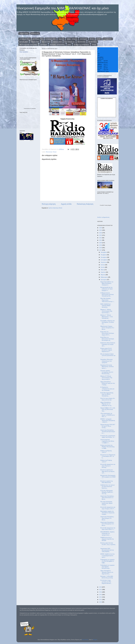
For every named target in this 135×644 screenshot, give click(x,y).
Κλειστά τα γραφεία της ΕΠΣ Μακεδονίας (107, 482)
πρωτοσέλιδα (27, 108)
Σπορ (69, 45)
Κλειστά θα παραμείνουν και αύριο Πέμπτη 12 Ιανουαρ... (108, 466)
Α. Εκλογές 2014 (25, 39)
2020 (101, 243)
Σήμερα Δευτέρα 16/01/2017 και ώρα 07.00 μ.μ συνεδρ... (108, 426)
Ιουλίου (103, 265)
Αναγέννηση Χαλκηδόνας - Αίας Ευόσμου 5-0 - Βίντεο (107, 518)
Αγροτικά (61, 39)
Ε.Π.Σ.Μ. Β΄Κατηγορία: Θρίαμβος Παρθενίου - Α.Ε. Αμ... (107, 492)
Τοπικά (94, 45)
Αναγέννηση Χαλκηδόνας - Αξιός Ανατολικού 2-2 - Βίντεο (107, 498)
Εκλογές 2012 (24, 42)
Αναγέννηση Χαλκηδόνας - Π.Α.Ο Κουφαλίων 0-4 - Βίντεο (107, 524)
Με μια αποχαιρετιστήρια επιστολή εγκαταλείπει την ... (108, 355)
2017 (101, 250)
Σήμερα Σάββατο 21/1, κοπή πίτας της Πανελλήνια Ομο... (108, 409)
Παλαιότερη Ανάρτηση (85, 204)
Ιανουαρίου (104, 280)
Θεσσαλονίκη (81, 42)
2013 (101, 595)
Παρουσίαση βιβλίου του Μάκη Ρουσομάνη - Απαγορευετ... (107, 283)
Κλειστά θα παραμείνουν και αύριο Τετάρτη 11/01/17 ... (108, 508)
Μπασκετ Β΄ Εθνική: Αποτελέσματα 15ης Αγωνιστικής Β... (106, 378)
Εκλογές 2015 (35, 42)
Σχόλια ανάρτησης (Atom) (55, 208)
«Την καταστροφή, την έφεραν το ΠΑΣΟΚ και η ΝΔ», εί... (107, 415)
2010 (101, 602)
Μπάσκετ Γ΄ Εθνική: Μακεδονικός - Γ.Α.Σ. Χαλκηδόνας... (107, 317)
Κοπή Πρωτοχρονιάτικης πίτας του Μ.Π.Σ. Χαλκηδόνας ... (107, 394)
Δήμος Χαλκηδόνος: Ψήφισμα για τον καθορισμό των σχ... (106, 404)
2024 (101, 233)
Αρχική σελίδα (24, 33)
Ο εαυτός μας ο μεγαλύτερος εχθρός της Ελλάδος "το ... (108, 436)
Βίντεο (92, 39)
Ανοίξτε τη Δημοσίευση (103, 217)
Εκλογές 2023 (57, 42)
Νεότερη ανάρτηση (49, 204)
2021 (101, 240)
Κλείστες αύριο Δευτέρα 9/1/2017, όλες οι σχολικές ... (108, 544)
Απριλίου (103, 272)
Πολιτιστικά (44, 45)
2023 (101, 235)
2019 (101, 245)
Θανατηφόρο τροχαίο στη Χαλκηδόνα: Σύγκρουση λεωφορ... (107, 513)
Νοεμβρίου (104, 255)
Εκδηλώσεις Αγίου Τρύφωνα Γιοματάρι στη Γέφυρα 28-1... (108, 344)
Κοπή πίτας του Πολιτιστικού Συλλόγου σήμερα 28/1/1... (107, 333)
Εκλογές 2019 (46, 42)
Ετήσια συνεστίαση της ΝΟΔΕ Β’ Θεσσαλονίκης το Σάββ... (107, 447)
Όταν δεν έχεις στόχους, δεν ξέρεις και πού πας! (108, 399)
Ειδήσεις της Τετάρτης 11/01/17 (106, 461)
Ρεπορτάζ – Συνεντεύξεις (57, 45)
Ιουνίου (103, 267)
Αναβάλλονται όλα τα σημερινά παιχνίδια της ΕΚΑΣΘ (107, 539)
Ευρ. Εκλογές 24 (69, 42)
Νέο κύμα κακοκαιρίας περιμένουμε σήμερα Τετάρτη (106, 503)
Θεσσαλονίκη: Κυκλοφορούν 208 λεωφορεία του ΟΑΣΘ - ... (108, 477)
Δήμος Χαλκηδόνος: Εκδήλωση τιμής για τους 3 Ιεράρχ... (108, 383)
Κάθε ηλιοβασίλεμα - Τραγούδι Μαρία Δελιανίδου (106, 306)
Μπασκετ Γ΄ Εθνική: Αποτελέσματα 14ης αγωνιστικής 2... (106, 311)
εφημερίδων (34, 108)
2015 (101, 590)
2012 (101, 597)
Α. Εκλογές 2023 (51, 39)
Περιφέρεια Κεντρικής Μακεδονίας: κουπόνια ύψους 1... (107, 367)
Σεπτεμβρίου (104, 260)
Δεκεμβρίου (104, 252)
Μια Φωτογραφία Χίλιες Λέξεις (28, 45)
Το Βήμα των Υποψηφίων (81, 45)
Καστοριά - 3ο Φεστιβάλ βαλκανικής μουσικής (107, 577)
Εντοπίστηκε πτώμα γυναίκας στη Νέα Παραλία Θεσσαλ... (106, 582)
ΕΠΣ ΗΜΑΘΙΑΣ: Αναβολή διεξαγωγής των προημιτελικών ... (107, 533)
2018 (101, 248)
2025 (101, 230)
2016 (101, 587)
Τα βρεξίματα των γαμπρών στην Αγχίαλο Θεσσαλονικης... (107, 567)
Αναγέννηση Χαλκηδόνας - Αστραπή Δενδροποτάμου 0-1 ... (108, 432)
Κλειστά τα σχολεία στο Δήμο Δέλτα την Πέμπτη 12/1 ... (107, 471)
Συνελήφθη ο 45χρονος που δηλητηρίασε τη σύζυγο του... (107, 322)
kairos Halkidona (107, 98)
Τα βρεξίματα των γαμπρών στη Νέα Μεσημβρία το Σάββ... (107, 561)
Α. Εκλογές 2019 (38, 39)
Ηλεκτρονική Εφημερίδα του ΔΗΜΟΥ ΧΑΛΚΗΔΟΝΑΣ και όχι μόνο (63, 8)
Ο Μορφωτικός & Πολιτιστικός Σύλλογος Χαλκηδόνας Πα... (107, 294)
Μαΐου (103, 270)
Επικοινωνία (35, 33)
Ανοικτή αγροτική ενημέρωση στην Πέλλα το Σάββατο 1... (107, 441)
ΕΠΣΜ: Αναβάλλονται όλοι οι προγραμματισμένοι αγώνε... (107, 556)
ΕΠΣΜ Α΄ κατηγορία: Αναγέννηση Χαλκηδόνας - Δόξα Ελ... (108, 421)
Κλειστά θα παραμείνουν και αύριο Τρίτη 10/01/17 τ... (108, 529)
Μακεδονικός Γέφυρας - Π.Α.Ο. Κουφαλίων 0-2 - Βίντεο (107, 328)
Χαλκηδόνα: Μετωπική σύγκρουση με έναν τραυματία (106, 361)
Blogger (95, 640)
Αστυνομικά (83, 39)
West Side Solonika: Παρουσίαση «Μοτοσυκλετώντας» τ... (107, 300)
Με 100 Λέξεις (92, 42)
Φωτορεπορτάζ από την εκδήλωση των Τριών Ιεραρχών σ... (107, 289)
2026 (101, 228)
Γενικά (99, 39)
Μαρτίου (103, 275)
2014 (101, 592)
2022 (101, 238)
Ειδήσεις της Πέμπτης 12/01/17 (106, 451)
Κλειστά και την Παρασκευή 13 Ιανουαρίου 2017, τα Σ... (108, 456)
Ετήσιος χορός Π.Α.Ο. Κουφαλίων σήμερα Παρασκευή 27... (106, 350)
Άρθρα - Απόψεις (72, 39)
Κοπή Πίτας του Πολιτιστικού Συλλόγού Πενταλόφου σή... (107, 339)
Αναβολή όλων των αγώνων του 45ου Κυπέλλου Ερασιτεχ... (108, 487)
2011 (101, 600)
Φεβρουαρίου (104, 277)
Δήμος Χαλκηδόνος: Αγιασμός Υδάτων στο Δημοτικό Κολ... (107, 572)
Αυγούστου (104, 262)
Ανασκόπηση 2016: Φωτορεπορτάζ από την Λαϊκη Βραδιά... (107, 550)
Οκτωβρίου (104, 257)
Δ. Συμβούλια (108, 39)
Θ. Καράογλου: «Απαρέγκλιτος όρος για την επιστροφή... (107, 389)
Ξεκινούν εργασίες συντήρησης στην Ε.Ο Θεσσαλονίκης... (107, 372)
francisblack (85, 640)
